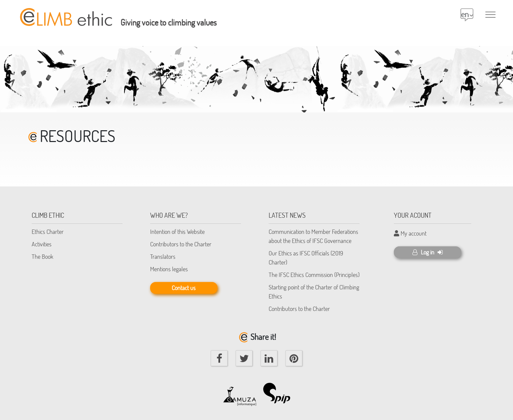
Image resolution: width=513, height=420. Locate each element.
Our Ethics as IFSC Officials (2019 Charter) (306, 258)
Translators (163, 256)
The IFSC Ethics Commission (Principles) (314, 275)
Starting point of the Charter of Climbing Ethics (314, 292)
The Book (42, 256)
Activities (42, 244)
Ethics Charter (48, 232)
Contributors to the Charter (181, 244)
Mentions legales (169, 269)
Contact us (184, 288)
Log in (427, 252)
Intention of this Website (177, 232)
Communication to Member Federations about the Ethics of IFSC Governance (313, 236)
